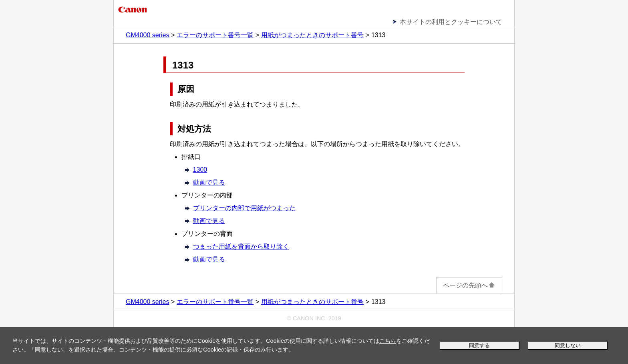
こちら (388, 341)
